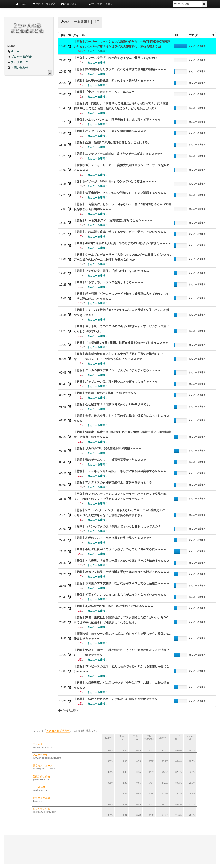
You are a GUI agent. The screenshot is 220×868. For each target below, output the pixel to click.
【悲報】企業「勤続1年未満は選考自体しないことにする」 (112, 142)
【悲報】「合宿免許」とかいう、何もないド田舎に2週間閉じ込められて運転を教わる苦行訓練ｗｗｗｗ (122, 207)
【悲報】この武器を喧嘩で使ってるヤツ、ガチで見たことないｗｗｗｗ (120, 232)
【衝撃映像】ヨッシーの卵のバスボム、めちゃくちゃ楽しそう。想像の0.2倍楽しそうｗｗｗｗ (122, 636)
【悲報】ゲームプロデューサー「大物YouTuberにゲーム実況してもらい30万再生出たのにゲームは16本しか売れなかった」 (122, 257)
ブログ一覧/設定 (44, 4)
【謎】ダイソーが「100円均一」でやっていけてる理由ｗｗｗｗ (115, 181)
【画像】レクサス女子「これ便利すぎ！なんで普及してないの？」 (117, 58)
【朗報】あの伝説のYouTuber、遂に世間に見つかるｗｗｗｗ (114, 606)
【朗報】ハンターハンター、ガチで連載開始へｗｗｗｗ (110, 131)
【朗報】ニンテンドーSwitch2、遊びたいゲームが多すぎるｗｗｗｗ (118, 154)
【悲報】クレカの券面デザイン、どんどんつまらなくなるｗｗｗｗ (117, 370)
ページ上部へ (68, 710)
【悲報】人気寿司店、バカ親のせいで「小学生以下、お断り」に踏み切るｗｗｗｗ (121, 685)
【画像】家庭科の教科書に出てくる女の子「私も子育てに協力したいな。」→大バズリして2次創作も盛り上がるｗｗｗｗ (119, 356)
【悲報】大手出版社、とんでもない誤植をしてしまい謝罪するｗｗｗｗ (120, 193)
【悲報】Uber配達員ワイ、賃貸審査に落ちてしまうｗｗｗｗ (113, 220)
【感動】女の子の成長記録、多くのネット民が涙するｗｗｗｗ (114, 81)
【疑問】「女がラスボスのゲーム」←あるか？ (104, 92)
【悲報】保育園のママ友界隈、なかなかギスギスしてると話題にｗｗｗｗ (121, 583)
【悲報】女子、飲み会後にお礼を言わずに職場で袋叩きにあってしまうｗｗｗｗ (121, 418)
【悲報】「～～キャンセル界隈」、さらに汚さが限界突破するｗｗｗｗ (120, 471)
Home (21, 4)
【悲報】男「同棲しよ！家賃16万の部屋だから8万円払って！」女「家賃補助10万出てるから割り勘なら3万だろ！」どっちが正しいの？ (121, 106)
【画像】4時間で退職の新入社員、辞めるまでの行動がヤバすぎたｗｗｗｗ (122, 243)
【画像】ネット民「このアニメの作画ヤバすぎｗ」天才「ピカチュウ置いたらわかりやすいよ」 (121, 329)
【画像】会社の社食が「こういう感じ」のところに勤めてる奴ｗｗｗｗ (120, 549)
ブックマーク (18, 62)
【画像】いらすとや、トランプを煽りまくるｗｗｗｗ (108, 282)
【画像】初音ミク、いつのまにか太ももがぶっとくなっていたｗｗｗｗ (120, 595)
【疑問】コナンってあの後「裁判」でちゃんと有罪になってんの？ (117, 526)
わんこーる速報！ (197, 46)
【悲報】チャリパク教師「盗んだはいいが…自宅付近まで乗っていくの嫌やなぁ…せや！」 (121, 312)
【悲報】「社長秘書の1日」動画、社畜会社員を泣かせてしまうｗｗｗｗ (121, 343)
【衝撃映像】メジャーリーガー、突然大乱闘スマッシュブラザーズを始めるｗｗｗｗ (121, 168)
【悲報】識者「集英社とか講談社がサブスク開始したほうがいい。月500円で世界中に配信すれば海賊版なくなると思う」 (121, 620)
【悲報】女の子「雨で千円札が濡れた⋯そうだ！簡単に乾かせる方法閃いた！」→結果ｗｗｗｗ (121, 652)
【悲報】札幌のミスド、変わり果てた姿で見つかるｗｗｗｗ (113, 538)
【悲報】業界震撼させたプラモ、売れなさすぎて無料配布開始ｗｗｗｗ (120, 69)
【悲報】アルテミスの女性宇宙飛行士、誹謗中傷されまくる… (114, 482)
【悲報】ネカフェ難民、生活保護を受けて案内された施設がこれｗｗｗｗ (121, 572)
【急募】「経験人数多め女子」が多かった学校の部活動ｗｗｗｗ (116, 699)
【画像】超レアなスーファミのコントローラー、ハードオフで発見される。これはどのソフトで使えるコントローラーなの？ (120, 496)
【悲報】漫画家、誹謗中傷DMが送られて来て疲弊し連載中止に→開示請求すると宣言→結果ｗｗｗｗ (122, 435)
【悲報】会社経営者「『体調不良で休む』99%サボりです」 (113, 404)
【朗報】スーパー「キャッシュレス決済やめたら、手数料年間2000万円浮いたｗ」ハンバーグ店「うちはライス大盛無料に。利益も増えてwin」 (122, 44)
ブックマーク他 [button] (100, 4)
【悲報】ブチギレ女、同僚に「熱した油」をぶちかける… (111, 271)
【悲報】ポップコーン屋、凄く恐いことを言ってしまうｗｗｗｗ (116, 382)
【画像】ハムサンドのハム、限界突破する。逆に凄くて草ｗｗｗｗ (117, 120)
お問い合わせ (71, 4)
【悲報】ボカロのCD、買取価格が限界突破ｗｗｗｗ (108, 448)
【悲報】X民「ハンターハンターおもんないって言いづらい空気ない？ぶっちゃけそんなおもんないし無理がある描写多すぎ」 (121, 513)
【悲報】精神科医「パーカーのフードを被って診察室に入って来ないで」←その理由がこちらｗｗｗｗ (121, 296)
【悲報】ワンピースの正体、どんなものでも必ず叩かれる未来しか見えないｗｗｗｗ (121, 669)
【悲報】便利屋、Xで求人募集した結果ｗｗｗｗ (105, 393)
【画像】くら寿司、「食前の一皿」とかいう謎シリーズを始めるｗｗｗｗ (121, 561)
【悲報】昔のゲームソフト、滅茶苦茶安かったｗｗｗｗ (110, 460)
